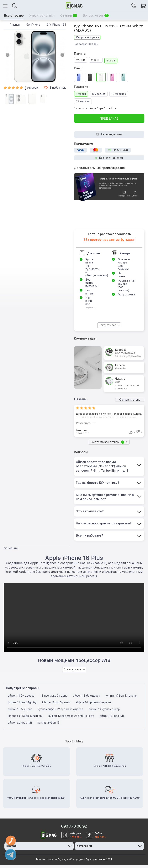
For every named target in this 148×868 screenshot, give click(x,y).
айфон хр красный (20, 726)
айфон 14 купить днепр (104, 712)
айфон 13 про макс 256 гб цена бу (71, 719)
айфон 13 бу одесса (87, 699)
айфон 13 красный (112, 719)
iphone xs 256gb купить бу (25, 719)
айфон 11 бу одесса (21, 699)
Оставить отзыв (130, 400)
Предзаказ (109, 119)
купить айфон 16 (49, 726)
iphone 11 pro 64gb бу (22, 705)
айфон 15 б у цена (20, 712)
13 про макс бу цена (54, 699)
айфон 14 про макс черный (93, 705)
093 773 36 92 (74, 829)
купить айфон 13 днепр (121, 699)
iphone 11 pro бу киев (56, 705)
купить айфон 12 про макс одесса (61, 712)
